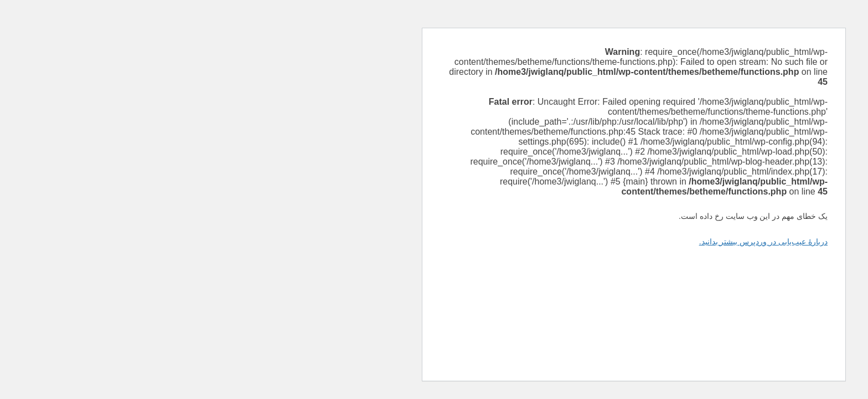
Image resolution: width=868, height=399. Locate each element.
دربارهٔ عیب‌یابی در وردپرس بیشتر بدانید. (564, 242)
